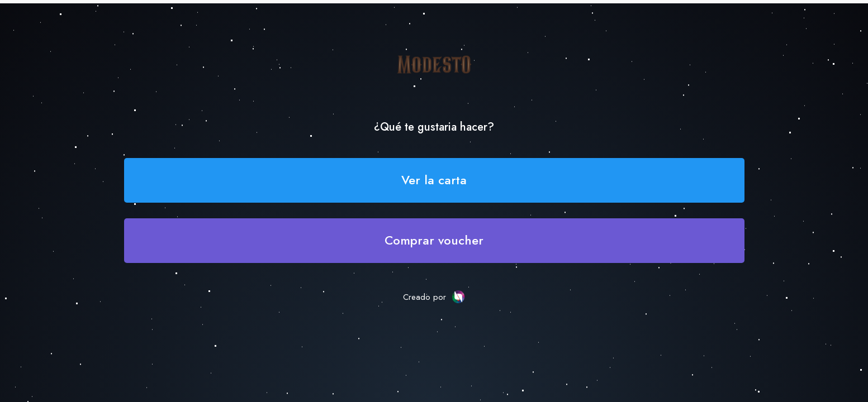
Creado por (434, 297)
